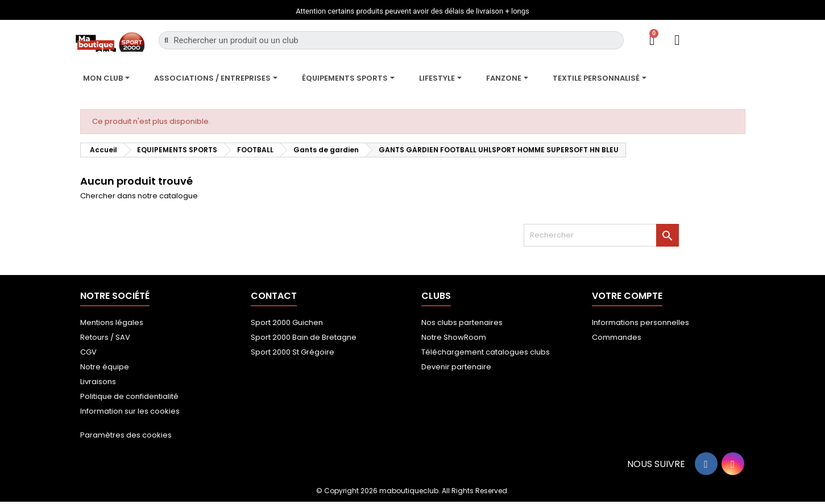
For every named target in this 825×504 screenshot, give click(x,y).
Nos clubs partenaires (462, 322)
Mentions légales (112, 322)
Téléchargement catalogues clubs (486, 352)
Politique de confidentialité (129, 396)
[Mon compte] (677, 40)
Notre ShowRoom (454, 337)
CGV (88, 352)
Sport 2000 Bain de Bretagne (304, 337)
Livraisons (98, 382)
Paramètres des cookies (126, 435)
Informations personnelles (640, 322)
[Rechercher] (601, 235)
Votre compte (627, 296)
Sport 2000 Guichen (287, 322)
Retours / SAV (105, 337)
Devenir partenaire (456, 367)
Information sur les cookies (130, 411)
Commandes (617, 337)
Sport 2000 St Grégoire (293, 352)
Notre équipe (105, 367)
